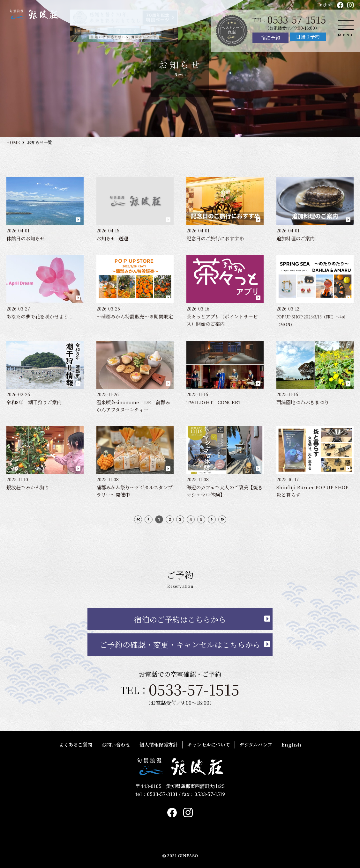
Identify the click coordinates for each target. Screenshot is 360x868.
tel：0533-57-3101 (156, 794)
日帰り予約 (308, 36)
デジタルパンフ (256, 744)
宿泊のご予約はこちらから (180, 619)
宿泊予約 (271, 37)
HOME (13, 142)
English (325, 5)
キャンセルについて (209, 744)
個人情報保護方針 (159, 744)
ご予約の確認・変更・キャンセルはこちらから (180, 644)
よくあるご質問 (75, 744)
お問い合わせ (116, 744)
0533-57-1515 (297, 19)
